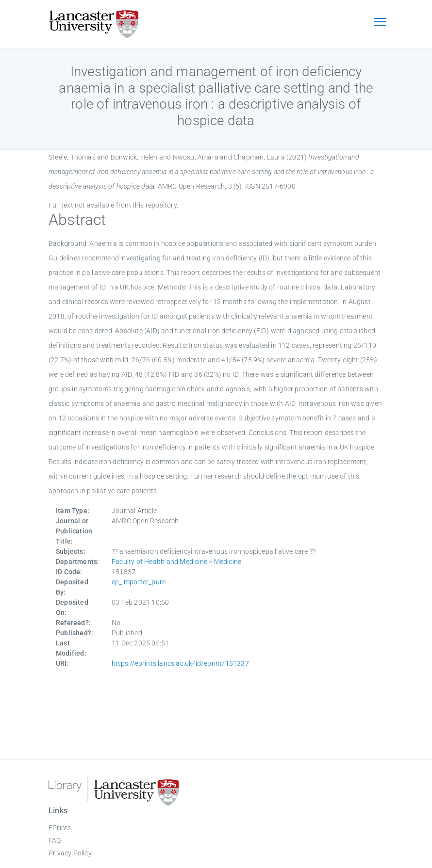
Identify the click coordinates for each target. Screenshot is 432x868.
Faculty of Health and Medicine (159, 562)
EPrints (60, 828)
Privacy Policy (70, 853)
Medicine (228, 562)
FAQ (55, 840)
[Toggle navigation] (380, 23)
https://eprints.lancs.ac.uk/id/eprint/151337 (180, 663)
